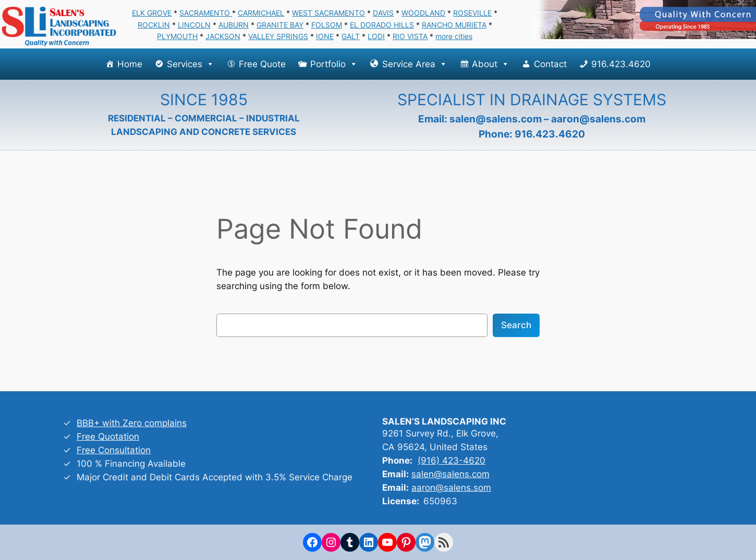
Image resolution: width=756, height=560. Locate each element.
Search (516, 325)
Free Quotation (108, 437)
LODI (376, 36)
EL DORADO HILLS (382, 25)
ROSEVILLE (472, 13)
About (491, 64)
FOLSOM (327, 25)
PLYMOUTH (177, 36)
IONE (325, 36)
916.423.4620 (621, 64)
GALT (351, 36)
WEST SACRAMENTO (328, 13)
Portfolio (334, 64)
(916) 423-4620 (452, 461)
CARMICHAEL (261, 13)
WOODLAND (423, 13)
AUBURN (234, 25)
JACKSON (223, 36)
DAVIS (383, 13)
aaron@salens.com (598, 119)
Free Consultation (114, 450)
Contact (550, 64)
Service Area (415, 64)
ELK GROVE (152, 13)
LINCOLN (194, 25)
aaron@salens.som (451, 488)
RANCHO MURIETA (454, 25)
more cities (454, 36)
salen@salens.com (496, 119)
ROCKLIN (154, 25)
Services (191, 64)
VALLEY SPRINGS (278, 36)
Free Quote (262, 64)
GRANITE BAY (280, 25)
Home (130, 64)
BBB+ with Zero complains (132, 423)
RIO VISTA (410, 36)
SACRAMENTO (206, 13)
